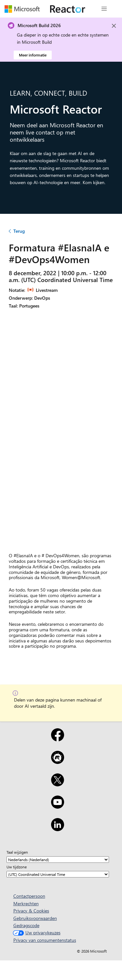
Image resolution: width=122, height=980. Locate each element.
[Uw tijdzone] (58, 874)
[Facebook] (58, 739)
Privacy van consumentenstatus (45, 940)
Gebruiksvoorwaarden (35, 918)
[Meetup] (58, 762)
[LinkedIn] (58, 829)
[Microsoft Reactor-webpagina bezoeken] (68, 9)
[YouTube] (58, 806)
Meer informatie (33, 55)
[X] (58, 784)
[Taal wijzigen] (58, 860)
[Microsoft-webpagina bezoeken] (22, 9)
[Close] (114, 26)
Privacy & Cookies (31, 911)
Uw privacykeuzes (36, 933)
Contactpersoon (29, 896)
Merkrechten (26, 903)
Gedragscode (26, 925)
